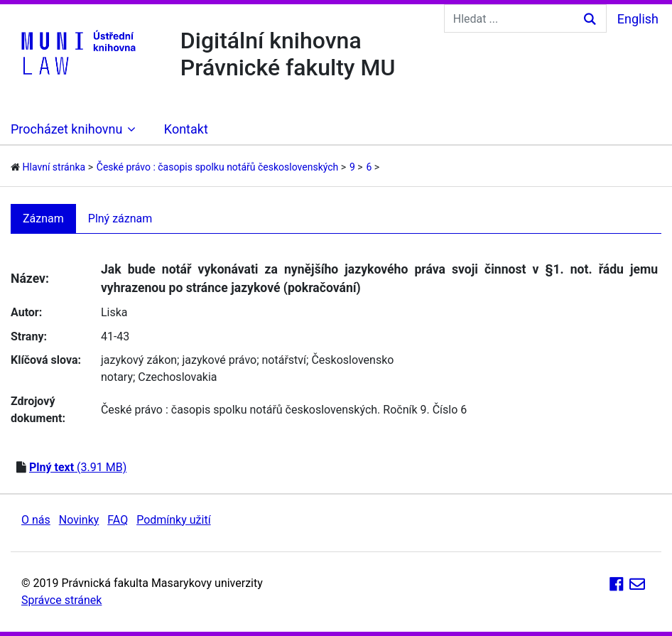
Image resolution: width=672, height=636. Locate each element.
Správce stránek (61, 600)
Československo (352, 360)
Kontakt (186, 129)
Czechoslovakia (177, 377)
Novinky (79, 520)
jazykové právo (219, 360)
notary (117, 377)
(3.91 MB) (78, 467)
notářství (284, 360)
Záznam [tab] (43, 219)
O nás (36, 520)
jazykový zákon (139, 360)
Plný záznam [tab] (120, 219)
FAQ (118, 520)
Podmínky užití (173, 520)
